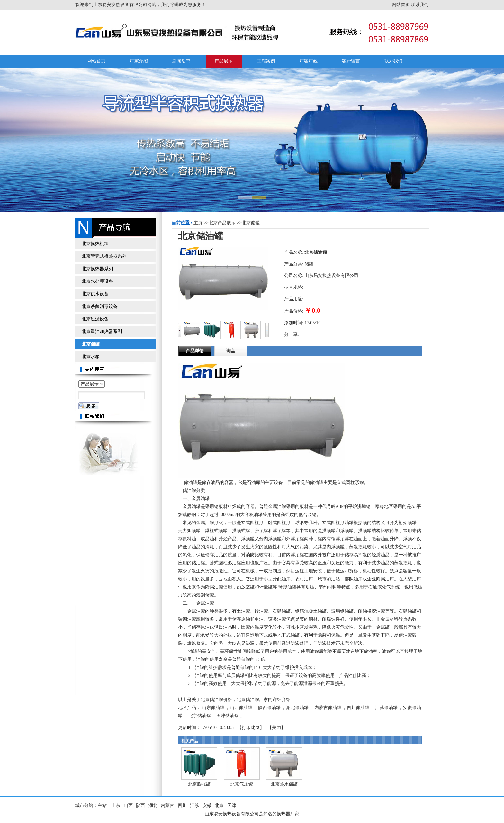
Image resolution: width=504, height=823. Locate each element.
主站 (102, 805)
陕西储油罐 (269, 708)
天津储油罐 (228, 716)
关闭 (276, 728)
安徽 (207, 805)
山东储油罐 (213, 708)
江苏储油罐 (386, 708)
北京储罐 (251, 223)
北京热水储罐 (284, 784)
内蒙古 (167, 805)
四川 (182, 805)
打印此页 (251, 728)
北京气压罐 (242, 784)
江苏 (194, 805)
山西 (128, 805)
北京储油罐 (200, 716)
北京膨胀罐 (199, 784)
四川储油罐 (358, 708)
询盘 (231, 351)
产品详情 (195, 351)
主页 (198, 223)
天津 (232, 805)
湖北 (153, 805)
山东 (116, 805)
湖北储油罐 (297, 708)
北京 (219, 805)
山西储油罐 (241, 708)
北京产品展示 (222, 223)
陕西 (140, 805)
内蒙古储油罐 (328, 708)
